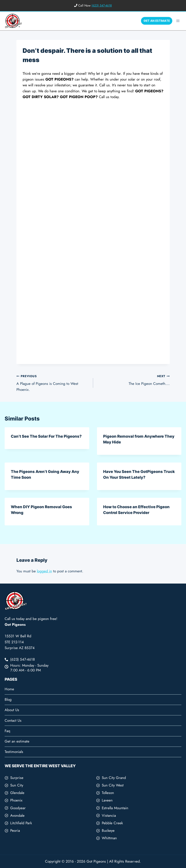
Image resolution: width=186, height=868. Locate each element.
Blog (8, 699)
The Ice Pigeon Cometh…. (133, 380)
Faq (7, 731)
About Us (12, 710)
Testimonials (14, 752)
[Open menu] (178, 21)
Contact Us (13, 720)
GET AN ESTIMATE (157, 21)
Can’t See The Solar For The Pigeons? (46, 436)
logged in (44, 571)
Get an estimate (17, 741)
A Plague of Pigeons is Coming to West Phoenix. (53, 383)
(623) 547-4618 (102, 5)
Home (9, 689)
